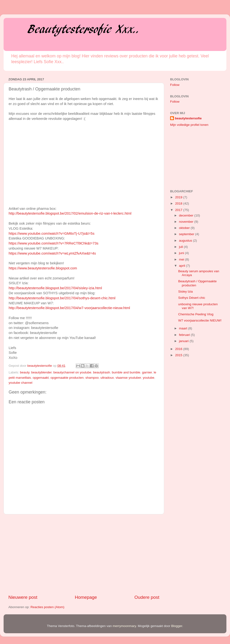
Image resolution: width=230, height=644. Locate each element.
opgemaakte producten (67, 378)
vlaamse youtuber (128, 378)
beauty (25, 372)
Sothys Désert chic (192, 298)
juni (182, 253)
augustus (186, 241)
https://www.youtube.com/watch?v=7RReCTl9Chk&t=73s (54, 243)
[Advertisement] (84, 554)
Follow (175, 85)
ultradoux (107, 378)
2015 (179, 355)
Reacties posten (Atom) (47, 607)
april (182, 266)
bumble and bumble (126, 372)
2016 (179, 349)
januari (184, 341)
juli (181, 247)
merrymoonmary (124, 626)
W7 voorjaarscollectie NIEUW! (200, 320)
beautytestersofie (188, 118)
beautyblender (41, 372)
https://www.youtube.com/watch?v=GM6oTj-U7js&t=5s (52, 233)
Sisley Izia (186, 291)
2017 (179, 210)
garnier (147, 372)
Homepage (86, 597)
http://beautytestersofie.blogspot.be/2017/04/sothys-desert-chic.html (62, 298)
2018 (179, 203)
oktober (185, 228)
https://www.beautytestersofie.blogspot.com (43, 268)
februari (185, 335)
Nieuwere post (23, 597)
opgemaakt (41, 378)
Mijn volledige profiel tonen (189, 125)
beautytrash (102, 372)
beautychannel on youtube (72, 372)
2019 (179, 197)
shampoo (92, 378)
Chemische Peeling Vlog (196, 314)
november (187, 222)
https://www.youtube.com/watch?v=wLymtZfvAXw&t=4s (52, 253)
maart (184, 328)
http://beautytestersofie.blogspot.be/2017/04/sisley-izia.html (55, 288)
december (187, 215)
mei (182, 259)
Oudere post (147, 597)
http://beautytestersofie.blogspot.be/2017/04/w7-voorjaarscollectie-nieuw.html (69, 308)
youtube (149, 378)
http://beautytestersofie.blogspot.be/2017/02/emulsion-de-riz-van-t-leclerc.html (70, 213)
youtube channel (20, 383)
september (187, 234)
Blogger (177, 626)
